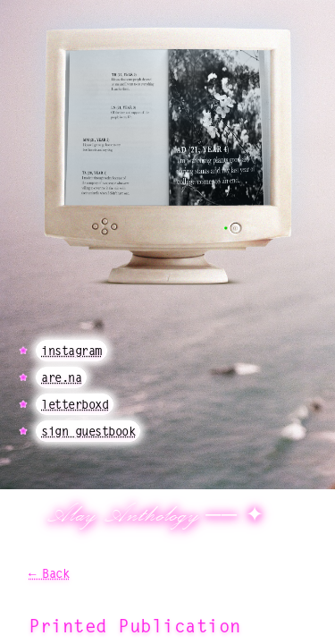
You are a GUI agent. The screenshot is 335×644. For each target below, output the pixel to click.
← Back (49, 574)
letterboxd (75, 404)
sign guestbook (88, 431)
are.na (61, 377)
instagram (71, 351)
